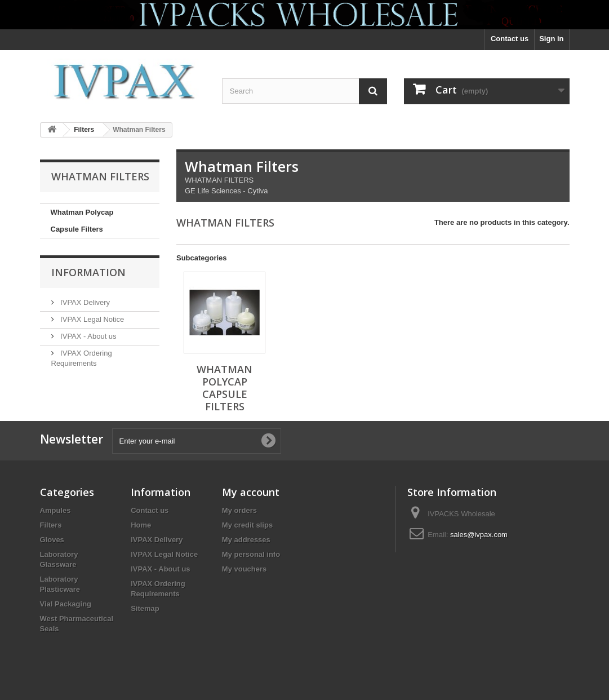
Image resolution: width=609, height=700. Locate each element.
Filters (51, 525)
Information (88, 272)
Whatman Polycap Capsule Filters (82, 221)
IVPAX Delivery (85, 302)
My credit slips (247, 525)
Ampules (55, 510)
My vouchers (244, 569)
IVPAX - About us (88, 336)
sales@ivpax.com (479, 535)
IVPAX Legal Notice (92, 319)
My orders (239, 510)
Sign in (551, 39)
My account (251, 492)
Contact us (510, 39)
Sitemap (145, 608)
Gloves (52, 540)
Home (141, 525)
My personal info (251, 554)
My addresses (246, 540)
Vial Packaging (66, 604)
